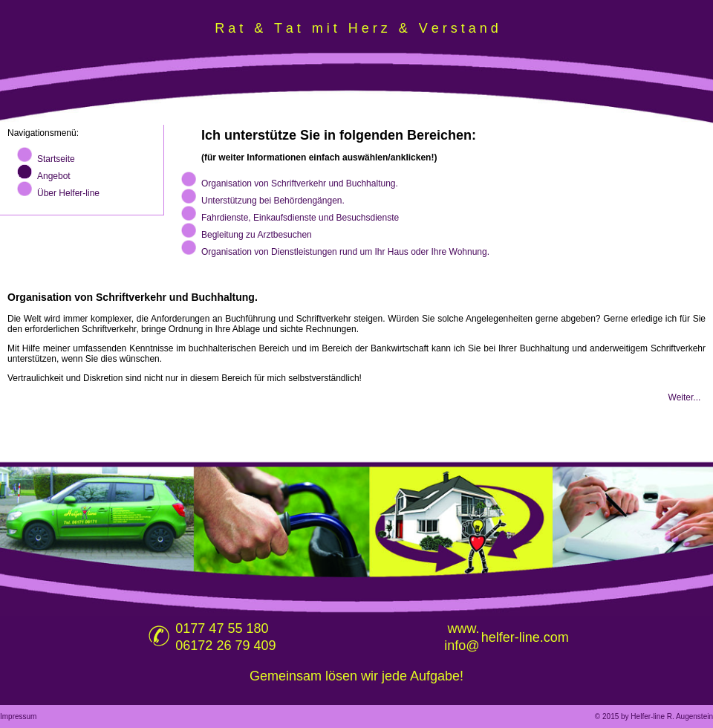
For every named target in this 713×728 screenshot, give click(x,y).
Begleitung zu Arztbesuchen (257, 235)
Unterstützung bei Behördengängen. (273, 201)
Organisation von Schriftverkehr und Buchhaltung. (300, 183)
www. (464, 628)
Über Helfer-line (68, 193)
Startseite (56, 159)
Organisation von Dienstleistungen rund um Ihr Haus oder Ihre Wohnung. (345, 252)
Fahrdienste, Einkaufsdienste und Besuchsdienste (300, 218)
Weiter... (685, 397)
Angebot (54, 176)
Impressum (18, 716)
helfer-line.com (525, 637)
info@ (462, 646)
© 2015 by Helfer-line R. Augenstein (654, 716)
